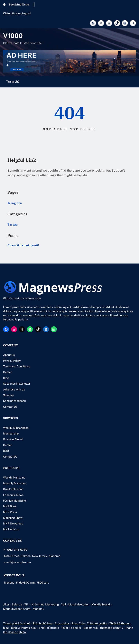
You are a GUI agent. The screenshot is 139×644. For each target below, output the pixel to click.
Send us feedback (14, 401)
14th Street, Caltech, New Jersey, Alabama (32, 556)
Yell (64, 604)
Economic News (13, 495)
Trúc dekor (62, 623)
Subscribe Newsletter (17, 384)
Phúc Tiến (78, 623)
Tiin (27, 604)
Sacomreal (91, 628)
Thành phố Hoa (43, 623)
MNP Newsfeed (13, 523)
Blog (6, 378)
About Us (9, 355)
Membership (11, 434)
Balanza (17, 604)
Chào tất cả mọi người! (17, 13)
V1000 (13, 36)
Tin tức (13, 225)
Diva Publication (13, 489)
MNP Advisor (11, 529)
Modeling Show (13, 518)
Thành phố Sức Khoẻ (17, 623)
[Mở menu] (134, 82)
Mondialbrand (101, 604)
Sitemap (8, 395)
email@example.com (17, 562)
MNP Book (10, 506)
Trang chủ (13, 81)
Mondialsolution (79, 604)
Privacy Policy (12, 361)
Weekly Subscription (16, 428)
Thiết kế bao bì (71, 628)
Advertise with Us (14, 389)
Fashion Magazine (14, 501)
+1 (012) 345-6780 (16, 550)
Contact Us (10, 407)
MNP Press (10, 512)
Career (7, 372)
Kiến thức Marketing (45, 604)
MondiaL (38, 609)
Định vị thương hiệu (24, 628)
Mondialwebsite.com (17, 609)
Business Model (13, 439)
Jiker (6, 604)
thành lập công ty (112, 628)
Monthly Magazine (15, 483)
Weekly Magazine (14, 478)
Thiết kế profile (97, 623)
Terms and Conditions (17, 366)
